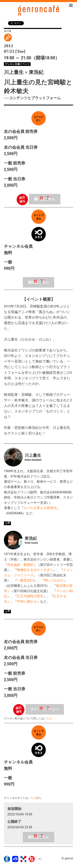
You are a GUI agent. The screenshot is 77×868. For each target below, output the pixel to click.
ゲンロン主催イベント (17, 64)
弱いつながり (54, 580)
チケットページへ (45, 709)
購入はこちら (45, 199)
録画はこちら (39, 282)
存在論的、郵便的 (20, 565)
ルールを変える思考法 (40, 508)
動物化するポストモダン (35, 570)
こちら (48, 718)
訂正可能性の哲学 (30, 596)
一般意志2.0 (26, 580)
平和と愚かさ (27, 601)
